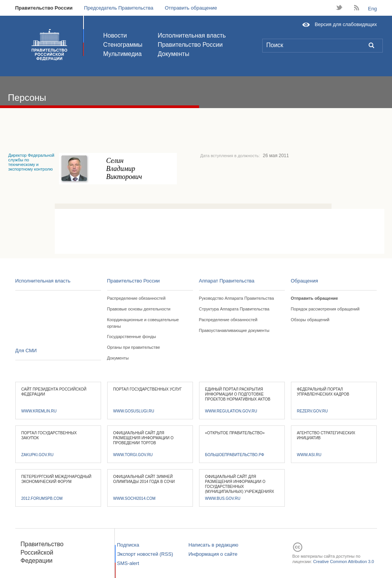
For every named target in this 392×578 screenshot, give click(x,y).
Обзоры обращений (310, 320)
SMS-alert (128, 563)
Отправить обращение (191, 8)
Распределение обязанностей (136, 298)
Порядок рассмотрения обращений (325, 309)
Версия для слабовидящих (346, 24)
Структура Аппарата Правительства (234, 309)
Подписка (128, 545)
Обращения (305, 281)
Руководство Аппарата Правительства (237, 298)
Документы (173, 54)
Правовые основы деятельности (139, 309)
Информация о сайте (213, 554)
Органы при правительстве (134, 347)
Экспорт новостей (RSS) (145, 554)
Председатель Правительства (118, 8)
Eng (372, 9)
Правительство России (44, 8)
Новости (115, 35)
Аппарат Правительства (227, 281)
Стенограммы (123, 45)
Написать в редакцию (213, 545)
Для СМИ (26, 351)
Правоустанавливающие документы (234, 330)
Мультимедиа (123, 54)
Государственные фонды (132, 337)
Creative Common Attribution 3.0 (344, 562)
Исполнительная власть (192, 35)
